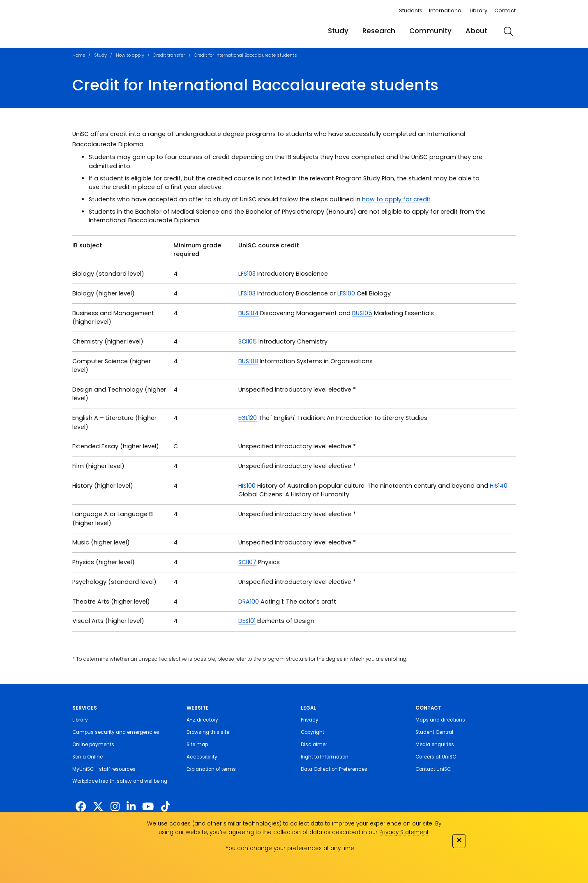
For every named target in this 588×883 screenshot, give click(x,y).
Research (379, 31)
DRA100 (249, 602)
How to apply (130, 55)
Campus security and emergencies (116, 732)
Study (338, 31)
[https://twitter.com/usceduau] (98, 807)
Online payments (93, 745)
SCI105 (248, 341)
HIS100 (247, 486)
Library (478, 10)
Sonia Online (88, 757)
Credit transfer (169, 55)
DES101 (247, 621)
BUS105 (362, 313)
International (446, 10)
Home (79, 55)
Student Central (434, 732)
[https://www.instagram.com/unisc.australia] (115, 807)
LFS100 (346, 293)
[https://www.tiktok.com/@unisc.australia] (166, 807)
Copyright (312, 732)
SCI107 (247, 562)
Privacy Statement (404, 832)
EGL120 (248, 418)
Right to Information (325, 757)
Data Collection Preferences (334, 769)
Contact (505, 10)
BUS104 (248, 313)
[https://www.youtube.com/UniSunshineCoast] (148, 807)
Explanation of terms (211, 769)
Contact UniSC (433, 769)
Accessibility (202, 757)
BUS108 (248, 361)
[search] (508, 31)
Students (411, 10)
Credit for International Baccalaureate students (246, 55)
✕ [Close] (459, 840)
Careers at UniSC (436, 757)
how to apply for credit (396, 199)
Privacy (310, 720)
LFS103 (247, 274)
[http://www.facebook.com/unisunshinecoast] (81, 807)
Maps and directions (440, 720)
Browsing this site (208, 732)
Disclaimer (314, 745)
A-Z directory (202, 720)
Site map (197, 745)
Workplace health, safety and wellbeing (120, 781)
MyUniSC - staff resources (104, 769)
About (476, 31)
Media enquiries (435, 745)
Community (430, 31)
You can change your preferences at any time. (291, 848)
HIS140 (499, 486)
